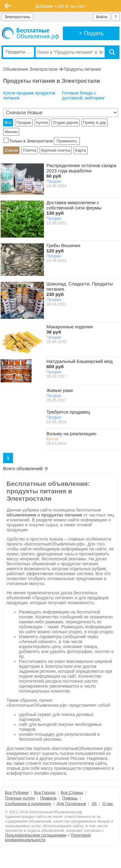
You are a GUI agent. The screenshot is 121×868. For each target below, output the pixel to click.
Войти (102, 17)
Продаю (24, 122)
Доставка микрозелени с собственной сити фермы (74, 208)
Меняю (11, 132)
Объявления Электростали (30, 69)
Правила (48, 798)
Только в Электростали (29, 141)
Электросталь (17, 17)
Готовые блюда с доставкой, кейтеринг (84, 95)
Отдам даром (65, 122)
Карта (81, 150)
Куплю (42, 122)
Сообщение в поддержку (28, 804)
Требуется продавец (68, 412)
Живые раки (60, 390)
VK (94, 804)
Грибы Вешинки (63, 248)
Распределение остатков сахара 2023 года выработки (81, 171)
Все (8, 122)
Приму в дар (95, 122)
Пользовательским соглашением (36, 835)
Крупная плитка (56, 150)
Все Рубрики (17, 792)
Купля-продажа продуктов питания (29, 95)
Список (11, 150)
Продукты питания (82, 69)
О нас (108, 804)
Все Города (45, 792)
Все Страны (72, 792)
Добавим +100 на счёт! (61, 6)
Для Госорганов (71, 804)
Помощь (70, 798)
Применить (67, 141)
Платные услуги (20, 798)
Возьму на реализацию (71, 434)
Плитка (30, 150)
